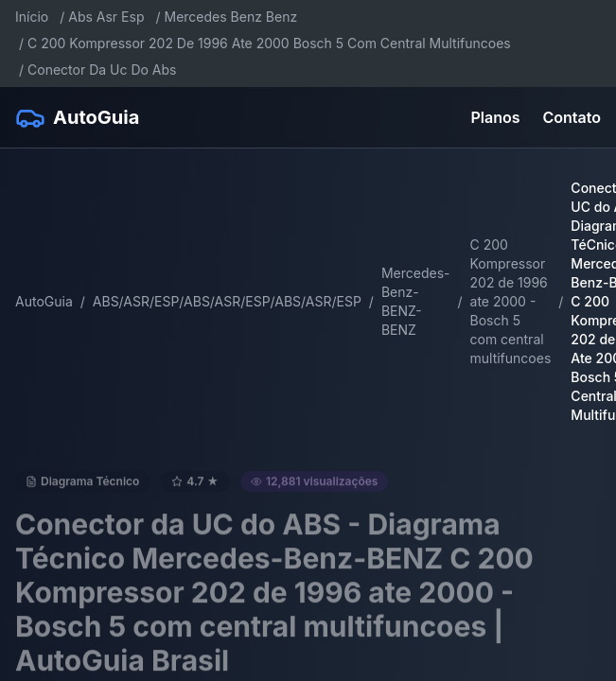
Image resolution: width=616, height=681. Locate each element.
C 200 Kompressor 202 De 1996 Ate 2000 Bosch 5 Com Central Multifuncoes (269, 43)
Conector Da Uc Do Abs (102, 70)
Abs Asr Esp (106, 17)
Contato (572, 117)
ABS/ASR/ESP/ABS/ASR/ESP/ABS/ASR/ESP (227, 301)
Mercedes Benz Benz (231, 17)
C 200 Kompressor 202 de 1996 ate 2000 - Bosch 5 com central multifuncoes (511, 301)
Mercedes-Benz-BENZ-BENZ (416, 301)
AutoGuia (44, 301)
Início (32, 17)
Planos (496, 117)
